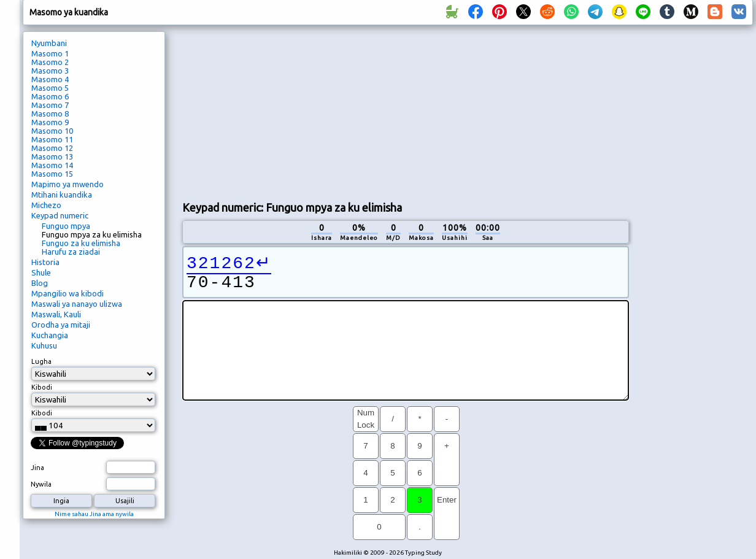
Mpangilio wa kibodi (67, 293)
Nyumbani (49, 43)
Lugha (41, 361)
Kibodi (42, 387)
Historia (45, 262)
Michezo (46, 205)
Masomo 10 (52, 131)
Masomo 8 (50, 114)
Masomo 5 (50, 88)
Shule (41, 272)
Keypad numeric (60, 215)
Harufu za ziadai (71, 252)
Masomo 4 (50, 79)
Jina (37, 468)
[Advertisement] (285, 111)
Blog (40, 283)
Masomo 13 (52, 156)
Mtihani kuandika (62, 195)
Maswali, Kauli (56, 314)
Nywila (41, 484)
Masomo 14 (52, 165)
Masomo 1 (50, 53)
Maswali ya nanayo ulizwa (77, 304)
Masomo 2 (50, 62)
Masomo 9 (50, 122)
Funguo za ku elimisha (81, 243)
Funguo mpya (66, 226)
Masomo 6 (50, 96)
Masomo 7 (50, 105)
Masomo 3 (50, 71)
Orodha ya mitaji (61, 325)
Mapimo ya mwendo (67, 184)
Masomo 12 (52, 148)
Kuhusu (44, 345)
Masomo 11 (52, 139)
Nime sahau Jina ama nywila (94, 514)
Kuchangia (50, 335)
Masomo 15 (52, 174)
